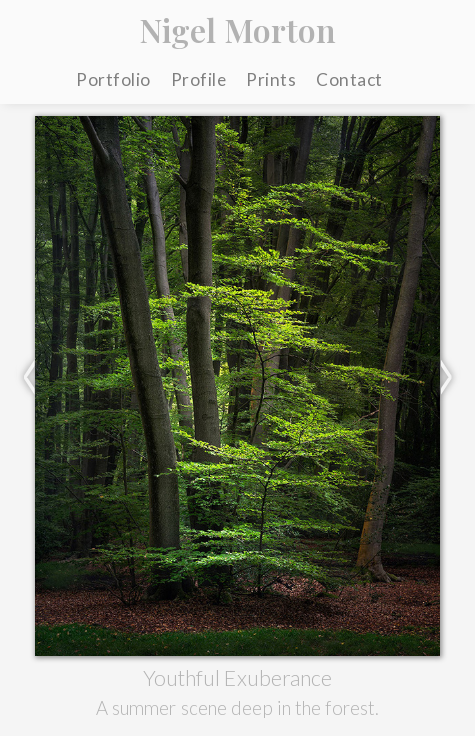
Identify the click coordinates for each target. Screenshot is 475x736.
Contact (349, 79)
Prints (271, 79)
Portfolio (113, 79)
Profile (199, 79)
